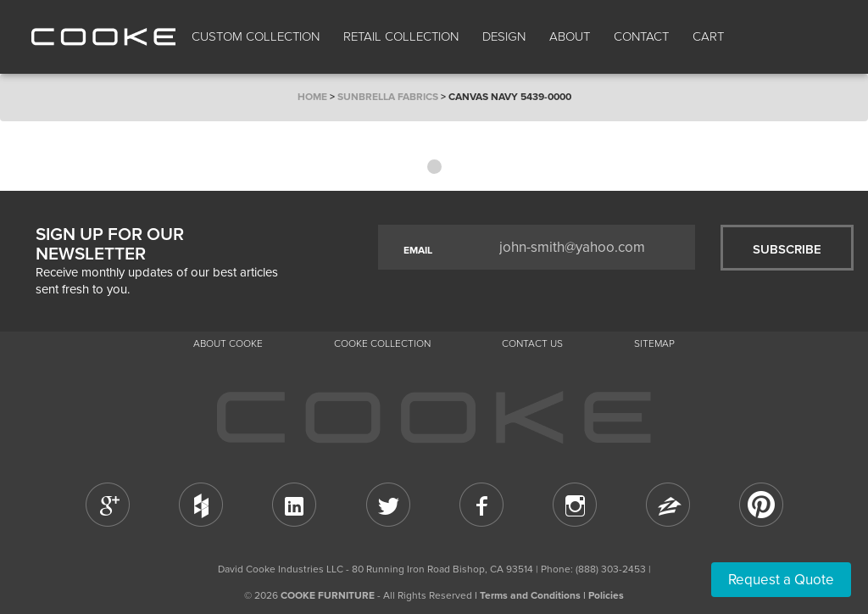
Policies (606, 595)
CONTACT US (532, 343)
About (570, 36)
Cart (710, 36)
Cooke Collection (382, 343)
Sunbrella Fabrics (388, 97)
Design (504, 36)
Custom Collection (256, 36)
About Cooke (228, 343)
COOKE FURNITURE (328, 595)
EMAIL (418, 250)
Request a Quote (781, 580)
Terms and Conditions (530, 595)
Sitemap (654, 343)
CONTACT (641, 36)
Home (312, 97)
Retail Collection (401, 36)
